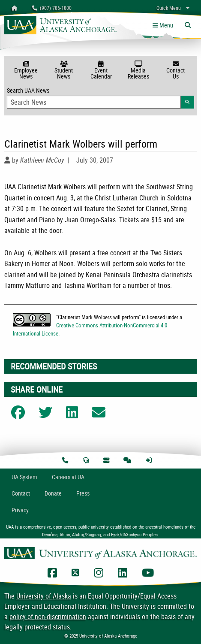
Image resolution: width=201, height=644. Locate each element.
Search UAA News (100, 97)
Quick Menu (169, 8)
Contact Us (175, 71)
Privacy (20, 510)
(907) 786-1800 (52, 8)
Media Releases (138, 71)
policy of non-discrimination (48, 617)
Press (83, 493)
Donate (53, 493)
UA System (24, 477)
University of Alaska (44, 596)
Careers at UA (68, 477)
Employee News (26, 71)
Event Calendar (101, 71)
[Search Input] (94, 102)
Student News (64, 71)
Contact (21, 493)
